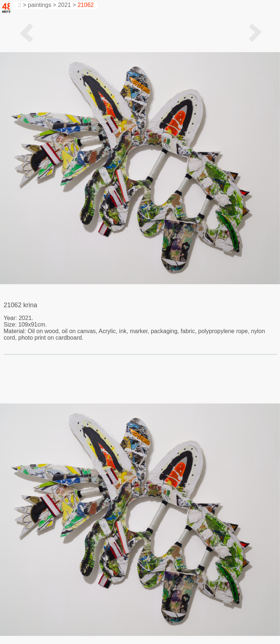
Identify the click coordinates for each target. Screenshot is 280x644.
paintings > (42, 5)
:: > (21, 5)
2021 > (67, 5)
